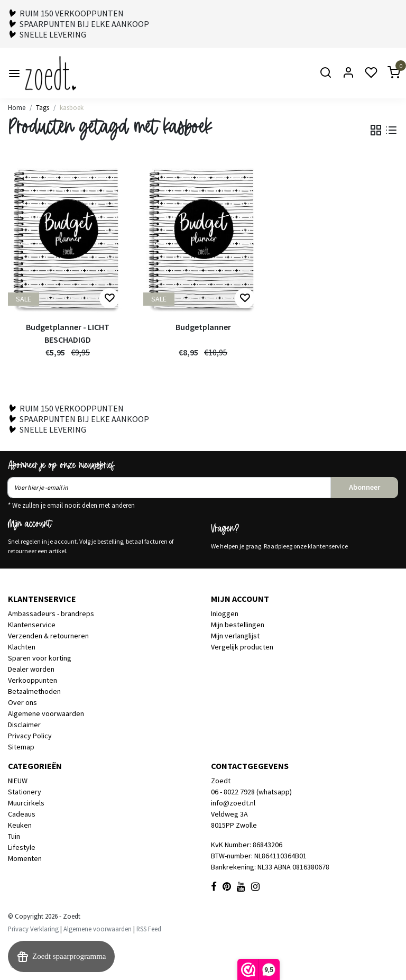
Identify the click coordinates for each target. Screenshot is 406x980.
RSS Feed (149, 929)
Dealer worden (31, 669)
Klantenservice (32, 625)
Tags (43, 107)
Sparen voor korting (40, 658)
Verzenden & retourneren (48, 636)
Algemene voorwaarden (46, 713)
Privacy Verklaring (33, 929)
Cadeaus (22, 814)
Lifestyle (22, 847)
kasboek (72, 107)
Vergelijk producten (242, 647)
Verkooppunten (33, 680)
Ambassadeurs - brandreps (51, 613)
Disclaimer (24, 725)
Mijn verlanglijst (235, 636)
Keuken (20, 825)
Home (17, 107)
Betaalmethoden (34, 691)
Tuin (14, 836)
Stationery (25, 792)
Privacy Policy (30, 736)
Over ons (22, 702)
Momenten (25, 858)
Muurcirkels (26, 803)
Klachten (22, 647)
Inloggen (225, 613)
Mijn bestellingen (238, 625)
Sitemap (21, 747)
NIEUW (18, 781)
